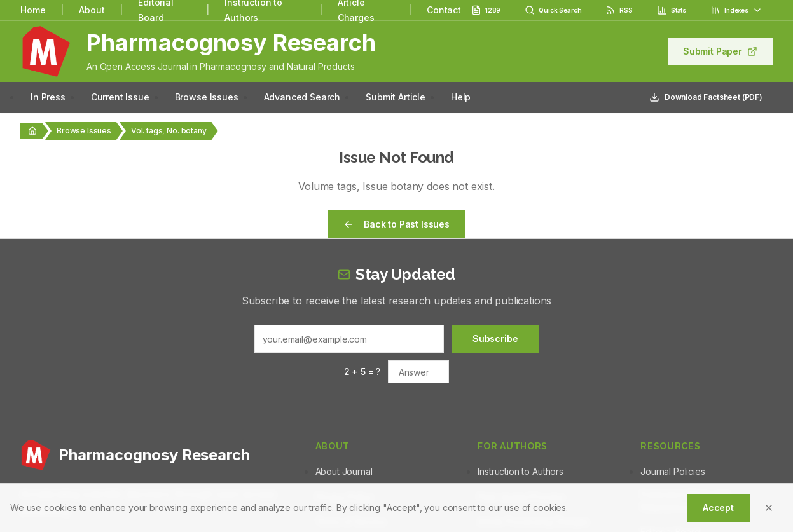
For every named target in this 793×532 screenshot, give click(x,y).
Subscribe (495, 338)
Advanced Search (302, 97)
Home (33, 10)
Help (461, 97)
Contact (444, 10)
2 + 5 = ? (362, 372)
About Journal (344, 471)
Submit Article (396, 97)
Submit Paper (720, 51)
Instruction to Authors (520, 471)
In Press (48, 97)
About (92, 10)
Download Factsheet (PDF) (706, 97)
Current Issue (120, 97)
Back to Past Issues (396, 224)
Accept (718, 508)
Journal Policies (672, 471)
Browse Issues (207, 97)
